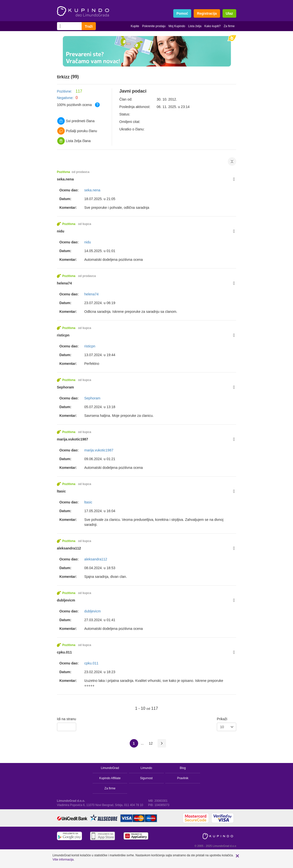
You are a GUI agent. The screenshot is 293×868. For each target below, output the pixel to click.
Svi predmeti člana (76, 121)
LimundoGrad (110, 768)
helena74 (64, 283)
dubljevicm (66, 600)
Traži (89, 26)
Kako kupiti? (212, 26)
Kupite (135, 26)
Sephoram (65, 387)
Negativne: (65, 98)
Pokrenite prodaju (154, 26)
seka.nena (65, 179)
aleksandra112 (69, 548)
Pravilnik (183, 778)
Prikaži (222, 719)
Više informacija (63, 860)
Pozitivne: (65, 91)
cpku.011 (64, 652)
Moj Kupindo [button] (177, 26)
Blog (183, 768)
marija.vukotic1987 (73, 439)
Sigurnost (146, 778)
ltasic (61, 491)
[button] (237, 856)
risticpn (63, 335)
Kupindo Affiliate (110, 778)
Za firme (229, 26)
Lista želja (195, 26)
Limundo (146, 768)
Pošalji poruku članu (77, 131)
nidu (61, 231)
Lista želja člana (74, 141)
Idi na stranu (67, 719)
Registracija (207, 13)
